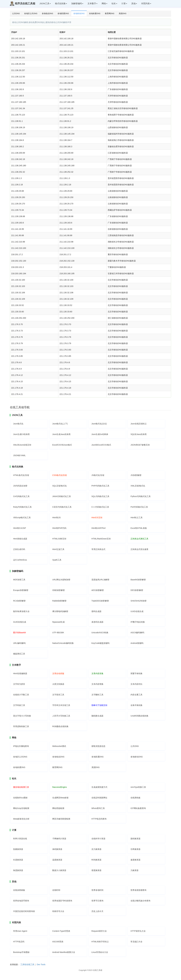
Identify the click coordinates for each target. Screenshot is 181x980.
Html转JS (56, 518)
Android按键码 (137, 643)
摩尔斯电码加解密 (60, 611)
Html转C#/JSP (20, 528)
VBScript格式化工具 (22, 518)
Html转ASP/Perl (99, 528)
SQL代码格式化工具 (100, 496)
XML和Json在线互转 (22, 445)
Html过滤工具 (58, 549)
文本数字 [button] (92, 3)
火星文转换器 (58, 684)
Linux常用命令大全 (100, 952)
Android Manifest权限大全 (64, 952)
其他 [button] (134, 3)
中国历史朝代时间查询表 (24, 911)
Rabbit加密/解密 (59, 601)
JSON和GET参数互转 (140, 445)
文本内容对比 (136, 684)
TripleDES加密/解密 (100, 601)
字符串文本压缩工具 (61, 705)
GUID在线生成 (20, 622)
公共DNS (16, 13)
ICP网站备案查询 (138, 808)
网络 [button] (104, 3)
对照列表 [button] (146, 3)
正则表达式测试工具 (139, 539)
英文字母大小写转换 (22, 716)
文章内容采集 (97, 673)
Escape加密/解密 (21, 590)
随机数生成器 (97, 716)
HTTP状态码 (19, 942)
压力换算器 (96, 849)
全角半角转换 (136, 705)
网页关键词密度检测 (61, 819)
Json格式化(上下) (60, 424)
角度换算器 (18, 870)
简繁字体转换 (136, 673)
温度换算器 (57, 860)
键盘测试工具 (19, 654)
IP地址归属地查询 (21, 746)
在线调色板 (135, 798)
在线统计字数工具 (21, 695)
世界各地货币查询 (21, 901)
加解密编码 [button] (77, 3)
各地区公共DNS (31, 13)
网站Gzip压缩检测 (21, 808)
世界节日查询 (97, 901)
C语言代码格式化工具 (62, 507)
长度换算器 (18, 860)
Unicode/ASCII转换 (100, 633)
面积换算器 (135, 839)
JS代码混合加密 (20, 486)
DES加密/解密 (137, 590)
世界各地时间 (97, 890)
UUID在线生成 (137, 611)
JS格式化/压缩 (98, 475)
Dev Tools (41, 964)
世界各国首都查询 (138, 890)
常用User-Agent (20, 931)
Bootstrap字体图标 (21, 952)
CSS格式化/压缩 (60, 475)
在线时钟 (56, 890)
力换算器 (134, 870)
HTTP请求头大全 (138, 931)
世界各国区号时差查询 (62, 901)
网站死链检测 (58, 808)
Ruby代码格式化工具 (22, 507)
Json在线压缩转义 (139, 424)
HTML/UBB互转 (59, 539)
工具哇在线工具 (27, 964)
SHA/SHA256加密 (139, 601)
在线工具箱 (98, 970)
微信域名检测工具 (21, 787)
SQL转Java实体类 (139, 434)
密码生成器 (96, 611)
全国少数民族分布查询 (140, 901)
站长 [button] (114, 3)
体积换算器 (57, 849)
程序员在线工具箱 (23, 4)
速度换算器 (135, 860)
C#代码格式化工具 (21, 496)
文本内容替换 (97, 684)
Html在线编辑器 (20, 673)
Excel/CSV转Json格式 (62, 445)
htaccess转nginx (60, 787)
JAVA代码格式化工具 (62, 496)
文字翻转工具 (97, 695)
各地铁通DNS (95, 13)
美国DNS (123, 13)
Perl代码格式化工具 (139, 507)
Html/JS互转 (97, 518)
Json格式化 (18, 424)
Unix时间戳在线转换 (139, 716)
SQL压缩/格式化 (60, 486)
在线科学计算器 (98, 839)
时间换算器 (96, 860)
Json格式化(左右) (99, 424)
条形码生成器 (97, 622)
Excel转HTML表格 (139, 528)
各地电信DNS (47, 13)
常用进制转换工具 (21, 726)
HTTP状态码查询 (99, 819)
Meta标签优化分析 (21, 819)
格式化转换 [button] (61, 3)
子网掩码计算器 (59, 839)
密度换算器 (96, 870)
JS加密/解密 (136, 475)
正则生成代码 (19, 549)
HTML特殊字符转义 (100, 942)
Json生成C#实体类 (21, 434)
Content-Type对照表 (61, 931)
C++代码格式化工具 (100, 507)
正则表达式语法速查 (139, 549)
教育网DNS (110, 13)
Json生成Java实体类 (61, 434)
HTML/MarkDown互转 (101, 539)
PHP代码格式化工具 (100, 486)
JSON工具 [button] (45, 3)
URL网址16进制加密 (61, 580)
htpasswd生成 (58, 622)
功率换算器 (135, 849)
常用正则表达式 (98, 549)
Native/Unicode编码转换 (63, 643)
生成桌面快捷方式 (99, 787)
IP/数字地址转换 (138, 622)
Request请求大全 (99, 931)
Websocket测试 (59, 746)
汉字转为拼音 (19, 684)
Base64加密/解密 (138, 580)
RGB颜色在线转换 (60, 726)
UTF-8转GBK (58, 633)
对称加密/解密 (59, 590)
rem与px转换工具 (138, 787)
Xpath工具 (57, 560)
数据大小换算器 (59, 870)
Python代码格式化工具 (141, 496)
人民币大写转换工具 (61, 716)
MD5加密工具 (19, 580)
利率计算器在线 (20, 839)
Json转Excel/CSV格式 (101, 445)
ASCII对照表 (58, 942)
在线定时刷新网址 (99, 798)
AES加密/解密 (98, 590)
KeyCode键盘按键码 (101, 643)
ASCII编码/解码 (137, 633)
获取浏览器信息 (98, 746)
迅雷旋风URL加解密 (100, 580)
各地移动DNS (79, 13)
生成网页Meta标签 (60, 798)
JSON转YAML (19, 455)
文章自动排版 (58, 673)
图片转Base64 (19, 633)
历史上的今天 (97, 911)
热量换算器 (18, 849)
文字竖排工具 (58, 695)
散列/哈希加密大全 (21, 611)
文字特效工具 (19, 705)
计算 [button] (124, 3)
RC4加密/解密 (19, 601)
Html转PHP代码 (59, 528)
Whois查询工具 (98, 808)
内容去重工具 (136, 695)
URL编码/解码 (19, 643)
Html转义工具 (137, 518)
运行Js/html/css (20, 560)
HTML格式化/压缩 (21, 475)
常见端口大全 (136, 942)
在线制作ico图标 (20, 798)
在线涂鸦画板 (19, 890)
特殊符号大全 (58, 911)
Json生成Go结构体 (100, 434)
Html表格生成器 (20, 539)
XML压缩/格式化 (138, 486)
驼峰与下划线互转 (99, 705)
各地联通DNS (63, 13)
